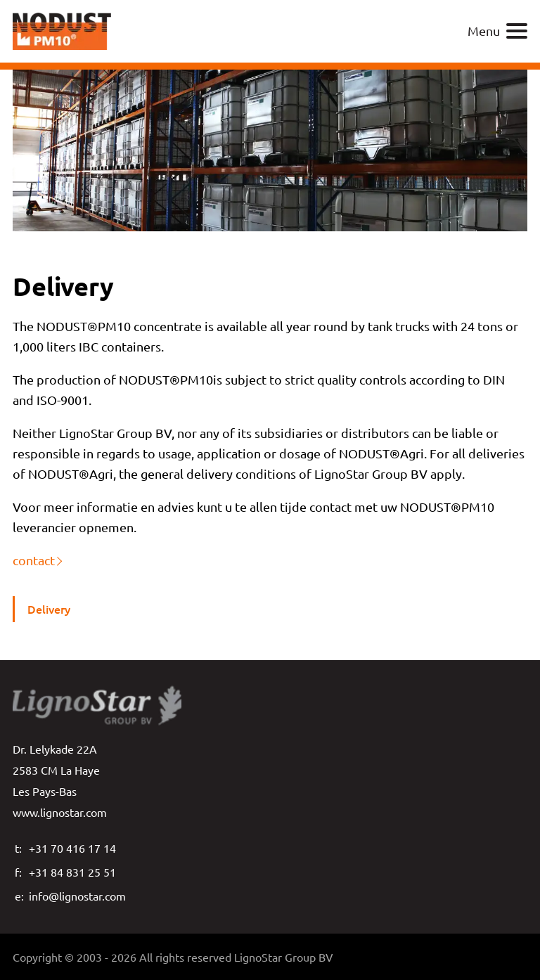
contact (34, 560)
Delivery (49, 609)
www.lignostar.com (60, 812)
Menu (497, 31)
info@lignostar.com (77, 896)
